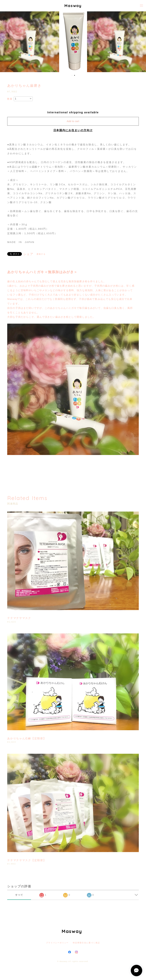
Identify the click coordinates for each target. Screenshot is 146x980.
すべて (19, 895)
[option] (73, 42)
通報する (41, 254)
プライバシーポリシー (57, 943)
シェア (28, 254)
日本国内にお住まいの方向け (73, 130)
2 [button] (75, 75)
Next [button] (140, 42)
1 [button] (72, 75)
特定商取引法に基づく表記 (86, 943)
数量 (10, 99)
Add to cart (73, 121)
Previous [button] (6, 42)
